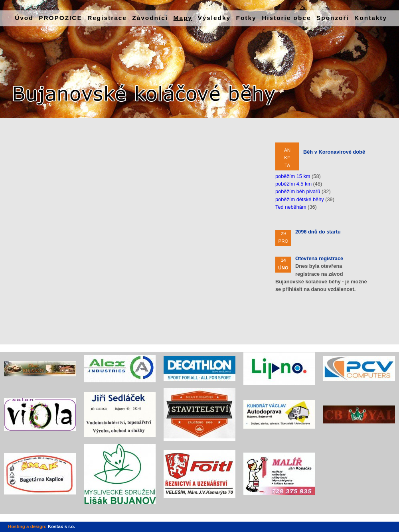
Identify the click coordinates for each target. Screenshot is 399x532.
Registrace (107, 18)
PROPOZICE (60, 18)
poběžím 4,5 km (293, 184)
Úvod (24, 18)
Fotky (246, 18)
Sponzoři (333, 18)
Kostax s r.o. (61, 526)
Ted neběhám (291, 207)
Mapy (183, 18)
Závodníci (150, 18)
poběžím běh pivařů (298, 191)
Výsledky (214, 18)
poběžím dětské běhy (300, 199)
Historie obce (286, 18)
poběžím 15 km (293, 176)
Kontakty (371, 18)
